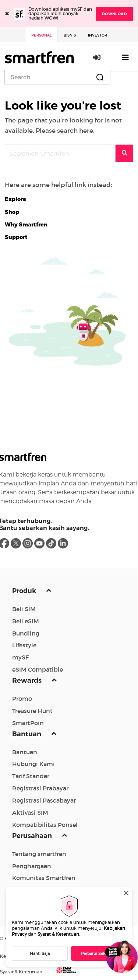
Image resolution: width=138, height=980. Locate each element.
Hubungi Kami (33, 764)
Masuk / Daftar (97, 57)
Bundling (26, 633)
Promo (22, 699)
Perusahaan (33, 836)
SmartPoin (28, 723)
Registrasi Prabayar (40, 788)
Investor (98, 35)
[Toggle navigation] (125, 57)
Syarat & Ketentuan (58, 934)
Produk (25, 591)
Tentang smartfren (39, 854)
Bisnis (70, 35)
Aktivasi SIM (30, 813)
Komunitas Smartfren (44, 878)
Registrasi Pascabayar (44, 800)
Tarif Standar (31, 776)
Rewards (28, 681)
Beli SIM (24, 609)
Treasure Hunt (32, 711)
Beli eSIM (26, 621)
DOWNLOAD (114, 14)
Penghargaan (32, 866)
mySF (20, 657)
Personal (41, 35)
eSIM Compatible (38, 669)
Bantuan (27, 734)
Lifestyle (24, 645)
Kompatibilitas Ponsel (45, 825)
